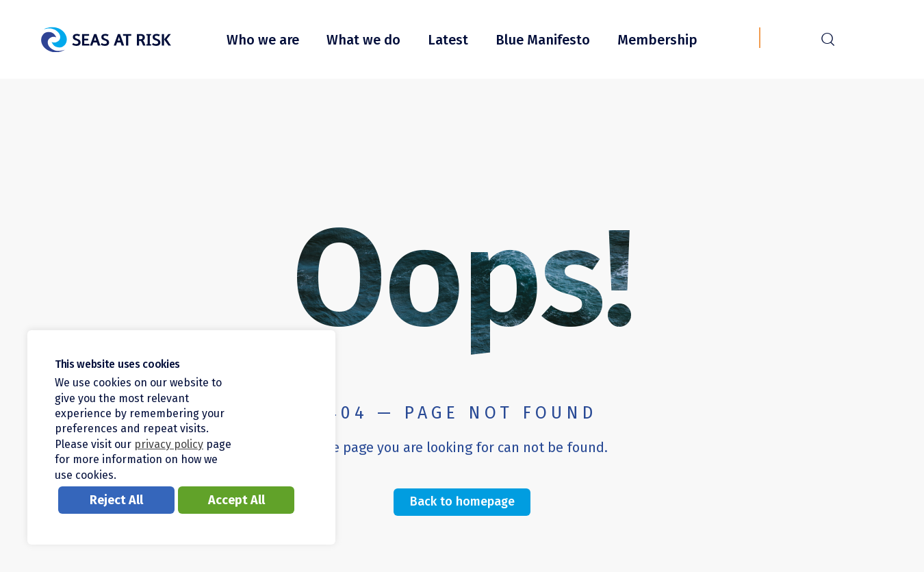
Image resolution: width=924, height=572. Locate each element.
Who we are (263, 40)
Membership (657, 40)
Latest (448, 40)
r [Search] (828, 38)
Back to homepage (462, 501)
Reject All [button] (116, 500)
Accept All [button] (236, 500)
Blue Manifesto (543, 40)
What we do (363, 40)
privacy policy (169, 444)
